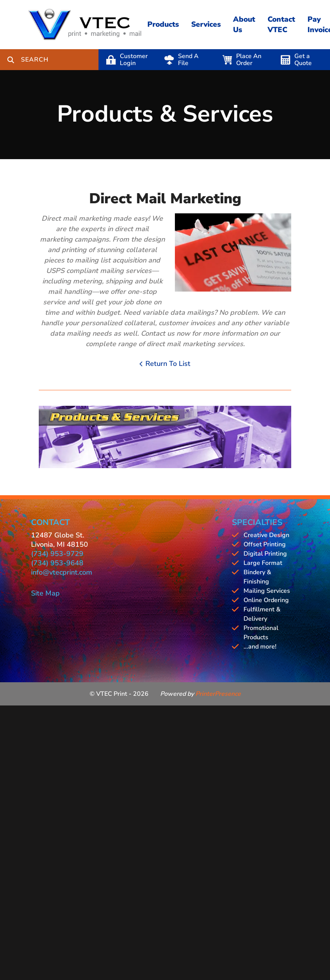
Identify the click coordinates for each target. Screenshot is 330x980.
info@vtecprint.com (62, 572)
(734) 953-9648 (57, 563)
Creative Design (266, 535)
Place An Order (249, 60)
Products (163, 24)
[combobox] (60, 60)
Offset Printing (265, 544)
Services (206, 24)
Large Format (263, 563)
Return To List (168, 364)
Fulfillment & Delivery (262, 614)
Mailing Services (267, 591)
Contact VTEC (281, 25)
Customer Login (134, 60)
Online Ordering (266, 600)
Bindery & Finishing (257, 577)
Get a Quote (303, 60)
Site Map (45, 593)
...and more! (260, 647)
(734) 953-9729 (57, 554)
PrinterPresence (218, 694)
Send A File (188, 60)
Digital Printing (265, 554)
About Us (244, 25)
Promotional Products (261, 633)
